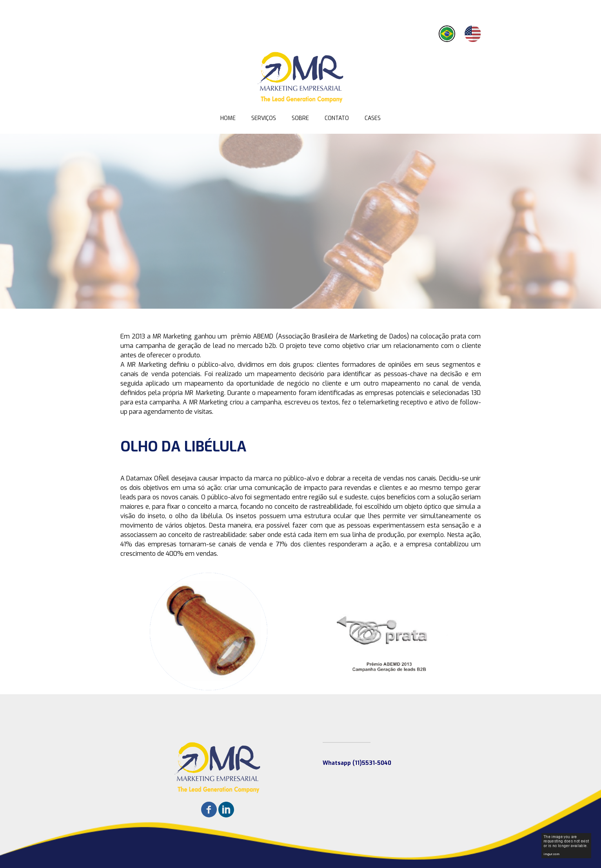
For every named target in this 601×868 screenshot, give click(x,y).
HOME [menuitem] (228, 118)
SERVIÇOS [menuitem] (264, 118)
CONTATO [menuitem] (337, 118)
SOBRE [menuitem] (300, 118)
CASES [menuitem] (373, 118)
